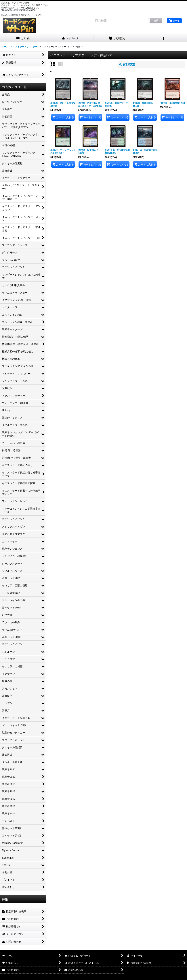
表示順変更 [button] (127, 65)
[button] (164, 38)
